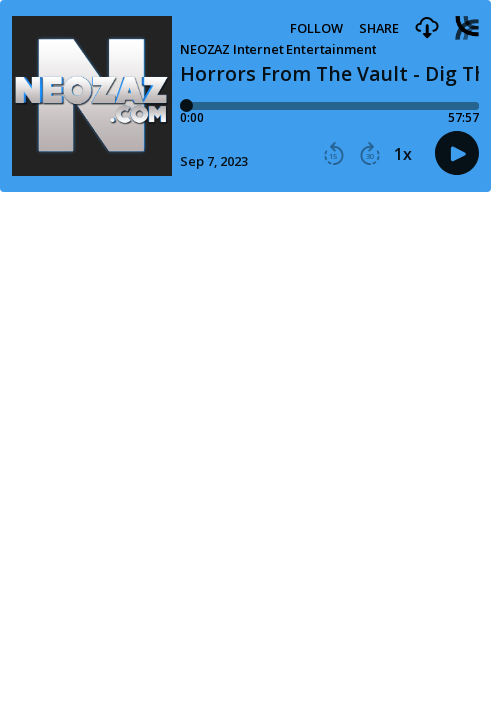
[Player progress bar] (329, 106)
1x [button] (403, 154)
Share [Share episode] (379, 28)
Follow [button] (316, 28)
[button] (427, 28)
